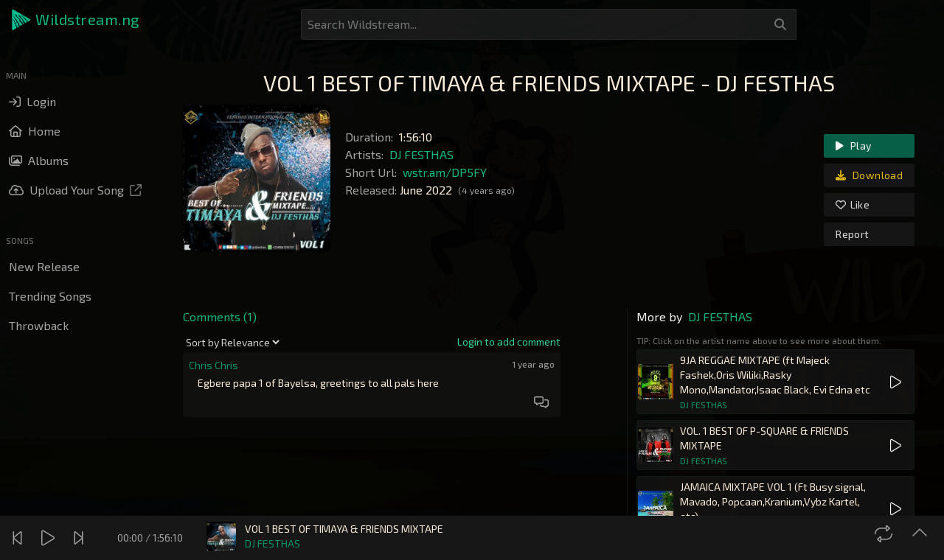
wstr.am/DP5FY (445, 172)
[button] (77, 20)
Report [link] (852, 234)
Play (853, 146)
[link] (509, 342)
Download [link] (869, 175)
